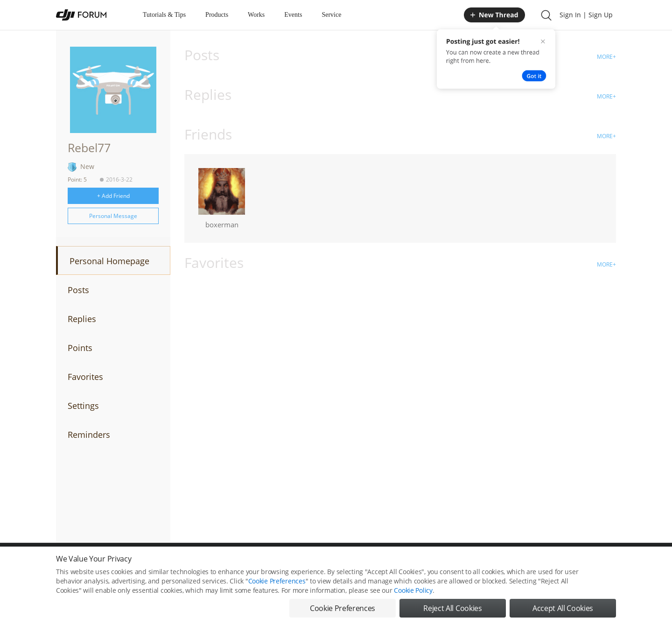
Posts (78, 290)
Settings (83, 406)
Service (331, 15)
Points (80, 348)
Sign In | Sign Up (586, 15)
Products (217, 15)
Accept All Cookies (563, 608)
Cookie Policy (413, 590)
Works (256, 15)
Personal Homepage (109, 261)
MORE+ (606, 57)
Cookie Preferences (277, 581)
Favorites (85, 377)
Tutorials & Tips (164, 15)
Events (293, 15)
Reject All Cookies (452, 608)
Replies (82, 319)
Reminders (89, 435)
